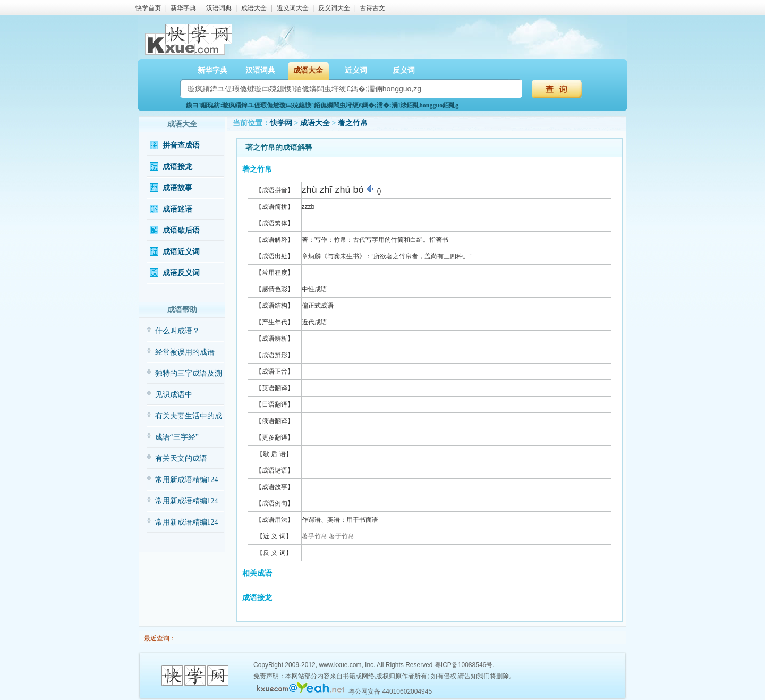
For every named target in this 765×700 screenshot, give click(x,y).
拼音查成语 (181, 145)
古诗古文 (372, 8)
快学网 (281, 123)
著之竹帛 (353, 123)
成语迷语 (177, 209)
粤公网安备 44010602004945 (390, 691)
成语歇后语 (181, 230)
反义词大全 (334, 8)
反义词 (404, 70)
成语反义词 (181, 273)
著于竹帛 (342, 536)
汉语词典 (219, 8)
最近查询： (159, 638)
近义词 (356, 70)
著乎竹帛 (314, 536)
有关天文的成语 (181, 458)
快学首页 (148, 8)
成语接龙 (177, 167)
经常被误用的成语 (185, 352)
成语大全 (254, 8)
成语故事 (177, 188)
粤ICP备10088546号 (464, 665)
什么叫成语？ (177, 331)
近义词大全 (293, 8)
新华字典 (183, 8)
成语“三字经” (177, 437)
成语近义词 (181, 252)
